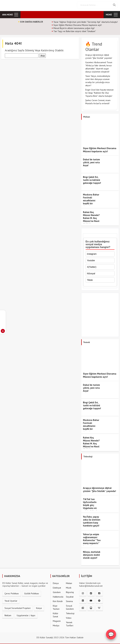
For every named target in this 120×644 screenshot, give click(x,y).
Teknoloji (70, 612)
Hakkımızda (58, 596)
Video (69, 617)
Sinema (69, 600)
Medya (56, 624)
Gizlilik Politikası (32, 592)
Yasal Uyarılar (11, 600)
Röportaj (70, 591)
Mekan (69, 582)
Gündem (57, 591)
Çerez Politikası (12, 592)
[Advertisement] (100, 315)
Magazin (57, 620)
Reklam (8, 614)
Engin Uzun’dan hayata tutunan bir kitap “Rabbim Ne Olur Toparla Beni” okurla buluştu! (99, 92)
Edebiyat (57, 587)
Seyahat (70, 596)
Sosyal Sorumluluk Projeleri (18, 607)
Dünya (56, 582)
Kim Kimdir (58, 600)
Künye (39, 607)
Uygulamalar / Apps (26, 614)
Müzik (69, 587)
